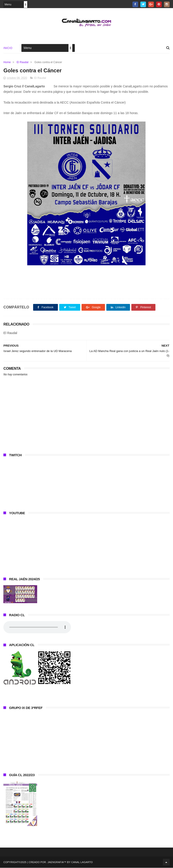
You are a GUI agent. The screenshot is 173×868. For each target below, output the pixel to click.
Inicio (8, 48)
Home (7, 62)
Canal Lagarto (82, 862)
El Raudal (23, 62)
